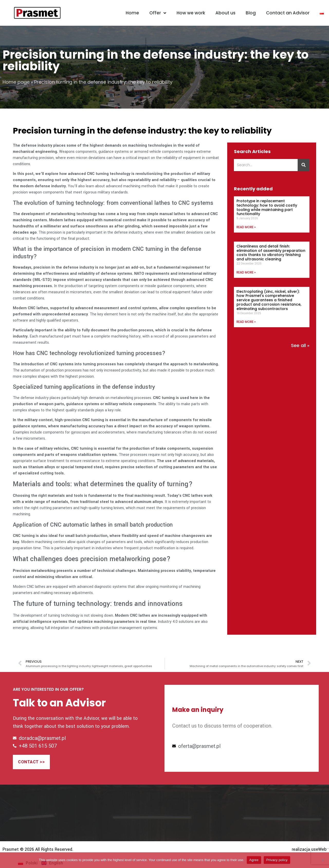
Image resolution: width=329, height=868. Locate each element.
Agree (254, 860)
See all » (300, 345)
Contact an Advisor (288, 13)
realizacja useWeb (309, 849)
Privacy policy (277, 860)
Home (132, 13)
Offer (158, 13)
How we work (191, 13)
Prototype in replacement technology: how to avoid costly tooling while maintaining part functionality (267, 207)
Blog (251, 13)
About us (225, 13)
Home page (16, 82)
